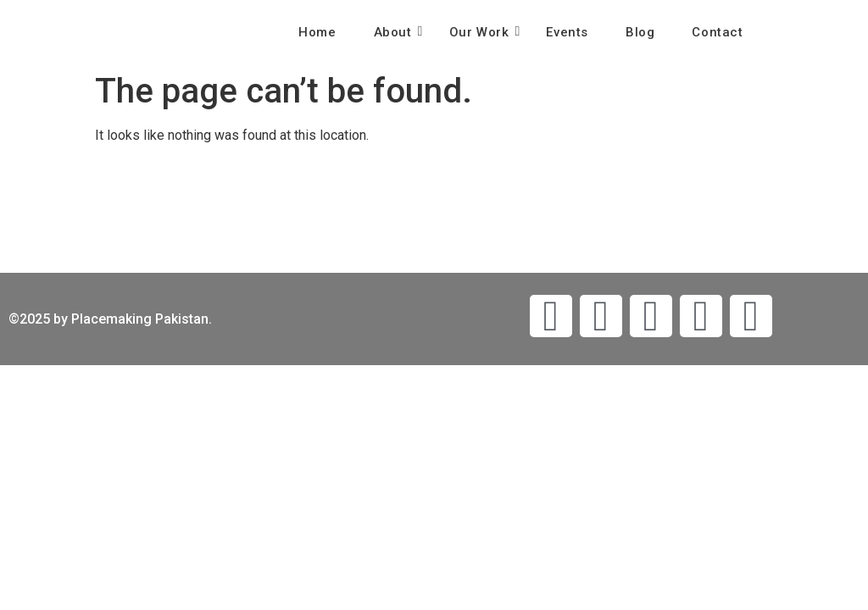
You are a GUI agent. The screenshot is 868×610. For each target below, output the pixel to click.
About (398, 32)
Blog (640, 32)
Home (317, 32)
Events (567, 32)
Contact (717, 32)
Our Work (484, 32)
